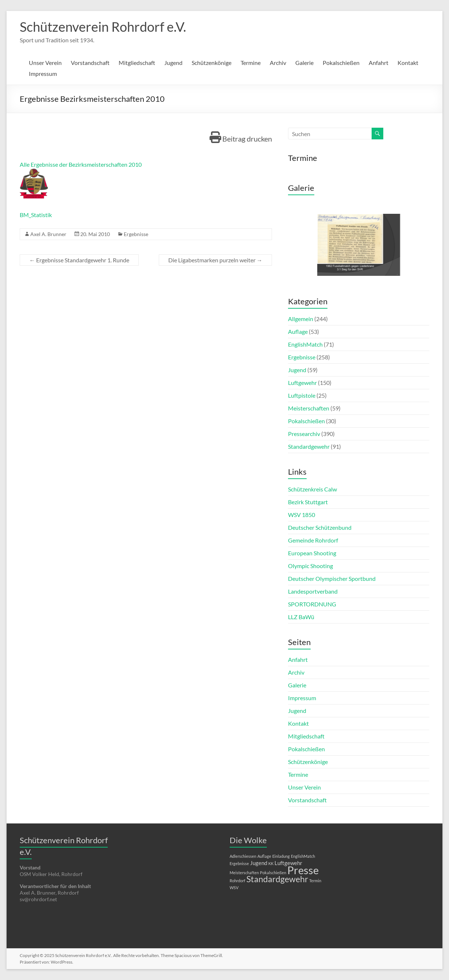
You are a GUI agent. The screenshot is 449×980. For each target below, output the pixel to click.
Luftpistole (302, 395)
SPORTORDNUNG (312, 604)
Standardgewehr (309, 446)
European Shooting (312, 553)
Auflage (298, 331)
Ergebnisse (136, 234)
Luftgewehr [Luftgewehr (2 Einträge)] (288, 863)
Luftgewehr (302, 383)
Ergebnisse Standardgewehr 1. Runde (79, 260)
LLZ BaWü (301, 617)
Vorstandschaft (90, 63)
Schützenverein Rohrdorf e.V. (103, 27)
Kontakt (408, 63)
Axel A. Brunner (48, 234)
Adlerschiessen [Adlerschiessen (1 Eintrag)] (243, 856)
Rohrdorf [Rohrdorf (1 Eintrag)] (237, 881)
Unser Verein (45, 63)
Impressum (43, 74)
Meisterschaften (309, 408)
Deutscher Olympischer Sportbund (332, 578)
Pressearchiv (304, 434)
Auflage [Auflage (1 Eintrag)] (264, 856)
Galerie (304, 63)
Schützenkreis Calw (312, 489)
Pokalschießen (341, 63)
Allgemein (301, 319)
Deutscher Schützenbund (320, 527)
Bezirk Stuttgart (308, 502)
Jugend (173, 63)
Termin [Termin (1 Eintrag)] (315, 881)
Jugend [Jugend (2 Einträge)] (259, 863)
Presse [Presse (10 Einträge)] (303, 870)
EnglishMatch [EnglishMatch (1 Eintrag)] (303, 856)
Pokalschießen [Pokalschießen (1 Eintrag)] (273, 873)
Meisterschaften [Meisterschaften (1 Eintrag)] (244, 873)
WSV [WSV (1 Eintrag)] (234, 888)
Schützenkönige (212, 63)
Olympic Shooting (310, 566)
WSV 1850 (302, 515)
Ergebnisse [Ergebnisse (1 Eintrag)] (239, 863)
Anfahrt (379, 63)
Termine (251, 63)
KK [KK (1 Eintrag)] (271, 863)
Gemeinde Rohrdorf (313, 540)
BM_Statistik (36, 215)
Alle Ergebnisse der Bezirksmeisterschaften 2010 (81, 164)
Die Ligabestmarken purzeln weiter (215, 260)
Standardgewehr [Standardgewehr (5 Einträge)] (277, 879)
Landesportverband (313, 591)
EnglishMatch (305, 344)
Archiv (278, 63)
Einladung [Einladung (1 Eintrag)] (281, 856)
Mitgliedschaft (137, 63)
